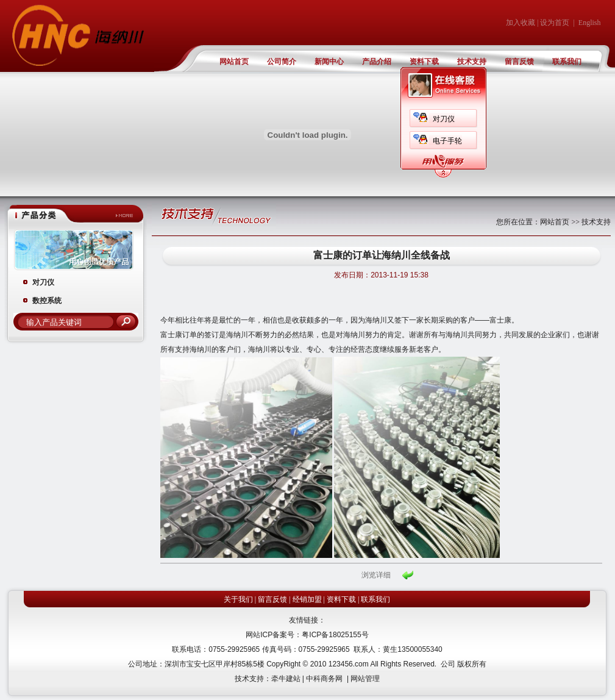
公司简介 (282, 62)
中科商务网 (324, 679)
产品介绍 (377, 62)
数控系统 (47, 301)
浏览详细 (376, 575)
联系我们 (567, 62)
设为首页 (555, 23)
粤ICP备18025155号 (335, 635)
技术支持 (472, 62)
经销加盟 (307, 599)
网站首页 (234, 62)
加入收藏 (521, 23)
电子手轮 (447, 141)
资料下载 (424, 62)
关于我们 (238, 599)
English (590, 23)
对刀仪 (444, 119)
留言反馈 (519, 62)
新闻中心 (329, 62)
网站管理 (365, 679)
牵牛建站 (286, 679)
